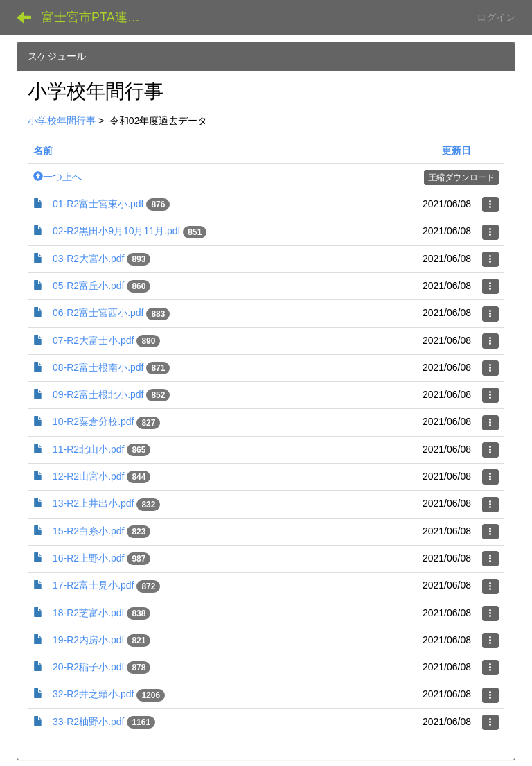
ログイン (496, 17)
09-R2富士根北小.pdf (98, 394)
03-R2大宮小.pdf (88, 259)
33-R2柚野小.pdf (88, 722)
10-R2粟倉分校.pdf (93, 421)
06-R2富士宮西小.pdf (98, 313)
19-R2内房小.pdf (88, 640)
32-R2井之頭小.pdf (93, 694)
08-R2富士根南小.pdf (98, 367)
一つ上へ (57, 177)
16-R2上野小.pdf (88, 558)
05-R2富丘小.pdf (88, 286)
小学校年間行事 (62, 121)
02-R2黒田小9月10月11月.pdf (116, 231)
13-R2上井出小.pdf (93, 503)
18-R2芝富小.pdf (88, 613)
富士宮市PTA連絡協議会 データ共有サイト (100, 17)
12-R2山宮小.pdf (88, 476)
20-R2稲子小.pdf (88, 667)
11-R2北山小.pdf (88, 449)
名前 (43, 150)
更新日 (456, 150)
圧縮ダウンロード (461, 177)
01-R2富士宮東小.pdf (98, 204)
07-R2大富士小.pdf (93, 340)
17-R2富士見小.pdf (93, 585)
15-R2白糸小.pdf (88, 531)
